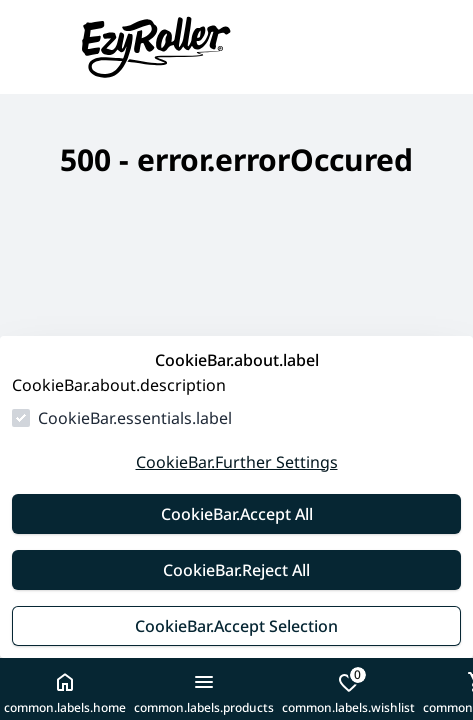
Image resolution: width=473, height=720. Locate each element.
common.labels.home (65, 693)
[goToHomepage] (186, 47)
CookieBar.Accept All (237, 514)
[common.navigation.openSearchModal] (437, 47)
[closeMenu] (36, 47)
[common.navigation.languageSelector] (397, 47)
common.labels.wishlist (348, 691)
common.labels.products (204, 693)
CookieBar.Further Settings (237, 462)
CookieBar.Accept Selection (236, 626)
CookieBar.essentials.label (135, 418)
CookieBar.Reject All (236, 570)
